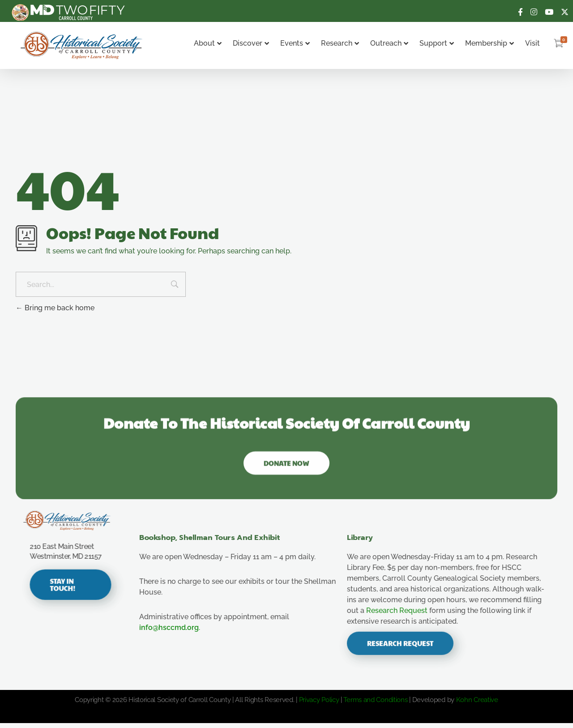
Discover (251, 43)
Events (295, 43)
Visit (532, 43)
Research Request (406, 615)
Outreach (389, 43)
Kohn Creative (477, 705)
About (208, 43)
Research (340, 43)
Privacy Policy (319, 705)
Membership (490, 43)
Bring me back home (55, 308)
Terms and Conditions (375, 705)
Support (437, 43)
